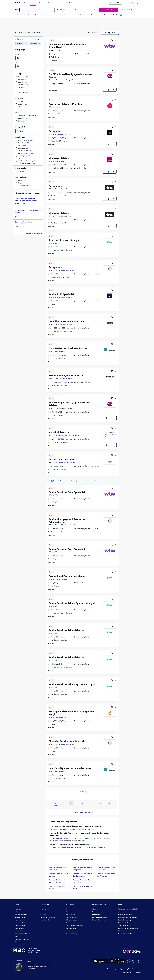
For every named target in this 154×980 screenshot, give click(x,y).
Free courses (71, 923)
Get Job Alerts (58, 481)
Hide (17, 112)
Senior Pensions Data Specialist (67, 492)
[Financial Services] (22, 44)
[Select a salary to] (28, 66)
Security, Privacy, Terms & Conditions (129, 969)
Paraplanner (56, 131)
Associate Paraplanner (62, 459)
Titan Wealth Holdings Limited (65, 270)
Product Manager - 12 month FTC (68, 375)
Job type (19, 74)
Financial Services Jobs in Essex (82, 887)
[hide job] (116, 40)
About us (95, 909)
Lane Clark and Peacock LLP (64, 297)
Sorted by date (93, 33)
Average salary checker (22, 934)
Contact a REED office (22, 939)
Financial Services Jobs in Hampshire (82, 869)
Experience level (22, 168)
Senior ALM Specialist (61, 294)
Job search (18, 912)
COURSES (70, 904)
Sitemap (17, 942)
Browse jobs (127, 10)
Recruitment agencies (48, 917)
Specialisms (20, 137)
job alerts (60, 838)
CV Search (44, 914)
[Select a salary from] (28, 58)
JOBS (17, 904)
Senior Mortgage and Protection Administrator (67, 521)
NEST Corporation (61, 717)
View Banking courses (34, 233)
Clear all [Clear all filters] (38, 39)
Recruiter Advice (46, 920)
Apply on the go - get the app (82, 812)
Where (59, 10)
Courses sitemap (72, 934)
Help (16, 936)
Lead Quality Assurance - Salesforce (70, 768)
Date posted (20, 127)
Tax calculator (19, 931)
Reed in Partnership (125, 920)
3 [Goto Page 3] (77, 803)
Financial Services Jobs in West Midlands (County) (103, 15)
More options (21, 177)
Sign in (62, 841)
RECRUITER (45, 904)
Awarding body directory (74, 925)
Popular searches (20, 925)
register (70, 841)
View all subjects (72, 917)
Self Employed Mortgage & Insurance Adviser (70, 76)
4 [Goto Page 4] (82, 803)
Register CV (115, 3)
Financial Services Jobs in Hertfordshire (106, 875)
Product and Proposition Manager (68, 576)
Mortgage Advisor (59, 158)
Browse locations (20, 923)
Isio (56, 243)
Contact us (18, 909)
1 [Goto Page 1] (65, 803)
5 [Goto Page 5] (88, 803)
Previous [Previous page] (56, 805)
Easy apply (110, 90)
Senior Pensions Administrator (66, 630)
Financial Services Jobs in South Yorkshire (106, 869)
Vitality (57, 107)
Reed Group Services (125, 914)
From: (17, 55)
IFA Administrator (59, 432)
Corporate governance (100, 917)
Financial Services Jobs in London (70, 15)
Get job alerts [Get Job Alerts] (110, 33)
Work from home (20, 917)
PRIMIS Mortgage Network (63, 324)
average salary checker (70, 847)
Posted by (19, 98)
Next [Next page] (109, 804)
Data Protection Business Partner (68, 348)
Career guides (71, 928)
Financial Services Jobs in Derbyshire (82, 881)
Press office (96, 914)
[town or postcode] (80, 10)
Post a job (44, 912)
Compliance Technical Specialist (67, 321)
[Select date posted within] (28, 131)
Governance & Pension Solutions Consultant (68, 46)
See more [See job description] (53, 61)
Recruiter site (45, 909)
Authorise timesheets (125, 912)
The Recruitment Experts (63, 189)
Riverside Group (60, 351)
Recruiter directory (21, 914)
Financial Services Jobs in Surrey (58, 887)
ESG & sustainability (125, 934)
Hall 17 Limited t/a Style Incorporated (67, 435)
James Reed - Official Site (127, 925)
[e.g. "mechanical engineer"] (37, 10)
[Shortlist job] (112, 40)
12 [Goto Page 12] (100, 803)
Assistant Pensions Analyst (64, 240)
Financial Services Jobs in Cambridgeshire (82, 875)
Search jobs (109, 10)
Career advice (19, 928)
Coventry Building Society (63, 378)
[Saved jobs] (135, 3)
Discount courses (72, 920)
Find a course (71, 914)
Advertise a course (72, 931)
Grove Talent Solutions (62, 134)
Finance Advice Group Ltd (64, 80)
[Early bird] (35, 44)
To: (16, 63)
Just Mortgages (60, 161)
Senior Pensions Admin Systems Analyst (72, 603)
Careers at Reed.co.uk (99, 912)
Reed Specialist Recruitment (127, 917)
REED (120, 904)
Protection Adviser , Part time (66, 104)
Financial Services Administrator (68, 741)
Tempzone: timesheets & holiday (129, 909)
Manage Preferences (109, 969)
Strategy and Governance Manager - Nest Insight (73, 713)
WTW (58, 50)
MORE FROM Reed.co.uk (102, 904)
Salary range (20, 50)
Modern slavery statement (101, 920)
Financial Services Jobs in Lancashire (42, 15)
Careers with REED (124, 923)
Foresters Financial (61, 579)
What (17, 10)
